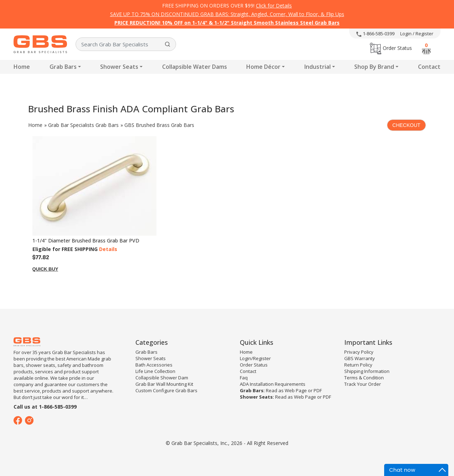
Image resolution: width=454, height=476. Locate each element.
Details (108, 249)
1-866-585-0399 (375, 34)
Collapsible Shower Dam (162, 378)
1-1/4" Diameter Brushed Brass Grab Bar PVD (86, 240)
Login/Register (255, 358)
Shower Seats (119, 67)
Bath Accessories (154, 365)
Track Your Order (363, 384)
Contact (429, 67)
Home (22, 67)
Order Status (391, 48)
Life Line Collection (155, 371)
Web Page (296, 390)
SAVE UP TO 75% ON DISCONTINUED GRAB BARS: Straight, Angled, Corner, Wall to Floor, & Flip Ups (227, 14)
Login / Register (417, 34)
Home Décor (263, 67)
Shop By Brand (374, 67)
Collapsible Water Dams (195, 67)
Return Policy (358, 365)
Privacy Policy (359, 352)
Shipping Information (367, 371)
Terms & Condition (364, 378)
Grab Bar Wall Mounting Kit (164, 384)
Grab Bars (63, 67)
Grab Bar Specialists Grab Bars (83, 125)
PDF (318, 390)
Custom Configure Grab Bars (166, 390)
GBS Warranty (360, 358)
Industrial (318, 67)
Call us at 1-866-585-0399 (45, 407)
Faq (244, 378)
